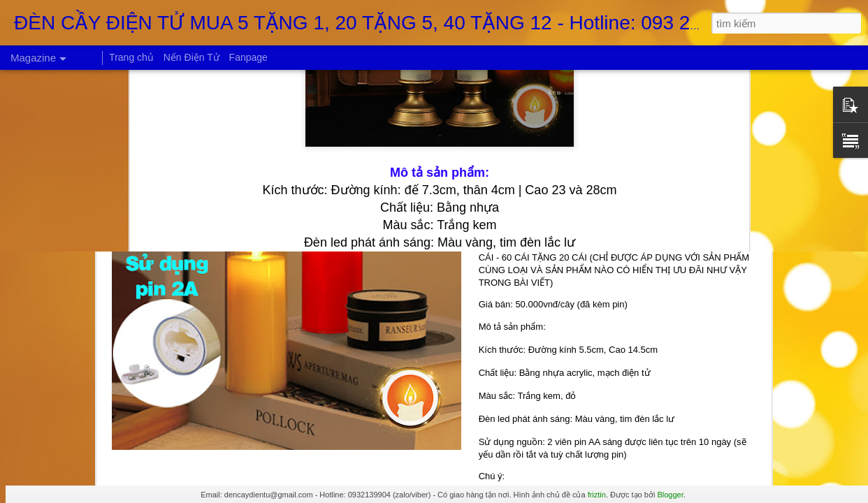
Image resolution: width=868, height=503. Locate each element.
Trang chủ (131, 57)
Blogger (670, 495)
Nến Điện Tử (191, 57)
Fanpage (248, 57)
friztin (597, 495)
